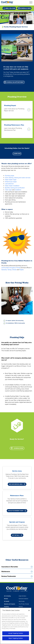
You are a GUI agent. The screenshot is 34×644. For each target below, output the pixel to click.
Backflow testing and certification (15, 188)
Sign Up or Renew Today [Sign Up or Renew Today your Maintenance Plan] (17, 511)
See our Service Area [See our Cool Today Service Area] (17, 484)
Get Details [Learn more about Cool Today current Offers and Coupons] (17, 535)
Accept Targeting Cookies (16, 633)
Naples (22, 270)
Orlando (14, 270)
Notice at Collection (23, 599)
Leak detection (9, 184)
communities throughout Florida (11, 268)
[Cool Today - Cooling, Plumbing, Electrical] (7, 2)
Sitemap (21, 607)
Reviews (6, 599)
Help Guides (22, 601)
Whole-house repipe (11, 182)
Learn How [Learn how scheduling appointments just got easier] (17, 154)
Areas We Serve (22, 596)
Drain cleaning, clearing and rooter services (18, 178)
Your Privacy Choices (24, 604)
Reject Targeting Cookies (16, 638)
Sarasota (4, 270)
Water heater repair (11, 180)
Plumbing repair (10, 176)
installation (18, 190)
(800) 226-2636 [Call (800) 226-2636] (9, 8)
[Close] (29, 610)
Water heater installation (12, 186)
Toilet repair (8, 190)
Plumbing (6, 607)
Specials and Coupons (10, 604)
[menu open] (31, 2)
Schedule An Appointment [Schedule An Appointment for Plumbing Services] (14, 82)
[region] (16, 626)
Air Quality (7, 601)
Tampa (9, 270)
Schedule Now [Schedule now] (24, 8)
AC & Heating (7, 596)
